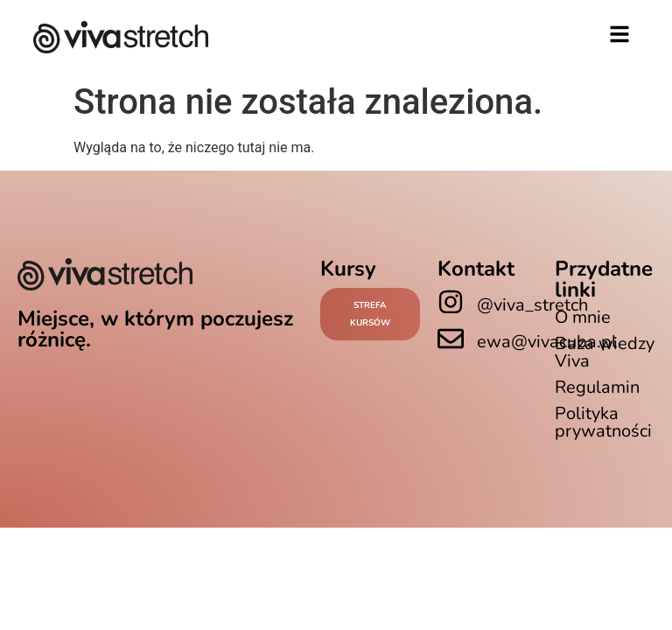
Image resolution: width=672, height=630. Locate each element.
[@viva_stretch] (451, 302)
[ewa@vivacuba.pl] (451, 339)
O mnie (583, 317)
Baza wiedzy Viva (605, 352)
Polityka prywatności (603, 422)
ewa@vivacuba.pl (547, 342)
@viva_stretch (532, 305)
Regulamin (597, 387)
